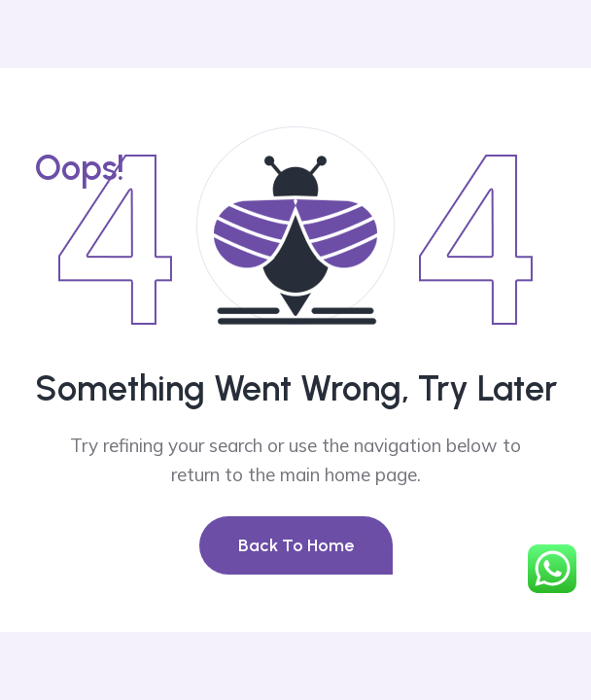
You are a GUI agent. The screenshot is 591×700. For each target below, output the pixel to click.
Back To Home (296, 545)
